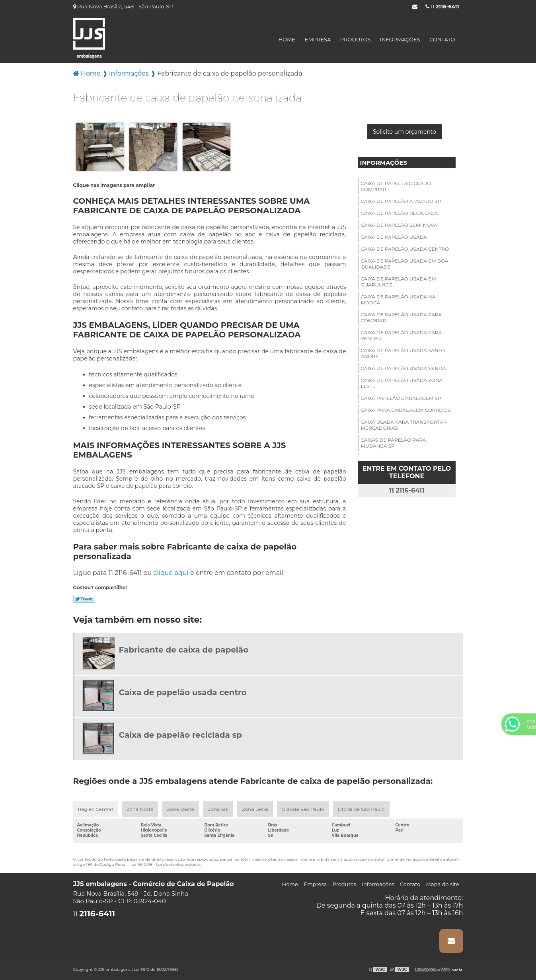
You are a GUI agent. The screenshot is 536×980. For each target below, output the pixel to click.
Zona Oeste (180, 809)
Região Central (96, 809)
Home (287, 39)
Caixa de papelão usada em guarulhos (399, 282)
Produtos (356, 39)
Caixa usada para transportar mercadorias (404, 425)
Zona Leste (255, 809)
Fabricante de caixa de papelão (184, 650)
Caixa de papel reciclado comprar (396, 186)
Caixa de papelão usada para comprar (402, 318)
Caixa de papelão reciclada (400, 213)
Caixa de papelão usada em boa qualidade (405, 264)
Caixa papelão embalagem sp (401, 398)
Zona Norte (140, 809)
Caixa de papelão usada (394, 237)
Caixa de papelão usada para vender (402, 335)
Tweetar (84, 599)
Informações (400, 39)
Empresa (318, 39)
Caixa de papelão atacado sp (401, 201)
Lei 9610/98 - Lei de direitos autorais (166, 864)
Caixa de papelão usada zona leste (402, 383)
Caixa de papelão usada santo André (403, 353)
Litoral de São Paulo (361, 809)
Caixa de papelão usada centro (405, 249)
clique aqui (171, 573)
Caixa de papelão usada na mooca (398, 300)
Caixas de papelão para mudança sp (394, 443)
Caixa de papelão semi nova (399, 225)
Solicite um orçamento (404, 132)
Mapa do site (443, 884)
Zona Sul (218, 809)
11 (442, 6)
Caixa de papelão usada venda (403, 368)
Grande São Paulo (303, 809)
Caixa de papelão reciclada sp (180, 735)
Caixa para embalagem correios (406, 410)
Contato (442, 39)
